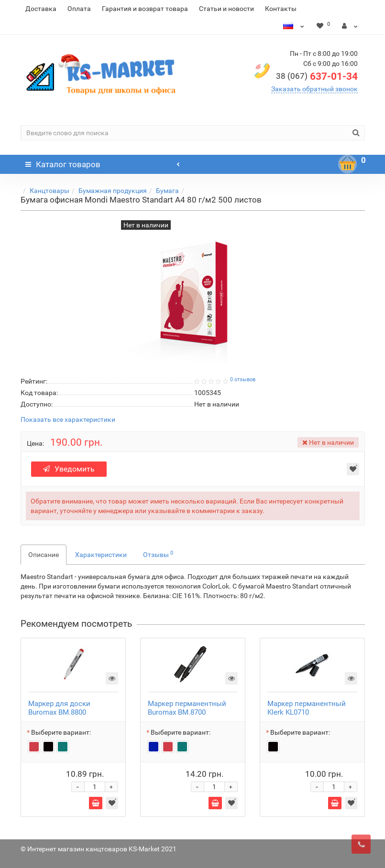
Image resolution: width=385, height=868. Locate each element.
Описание (44, 555)
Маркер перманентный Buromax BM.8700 (187, 708)
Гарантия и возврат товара (145, 9)
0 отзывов (243, 380)
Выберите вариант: (61, 732)
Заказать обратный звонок (314, 89)
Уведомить (69, 469)
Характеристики (101, 555)
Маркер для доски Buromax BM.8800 (59, 708)
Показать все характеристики (68, 420)
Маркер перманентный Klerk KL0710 (307, 708)
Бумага (167, 191)
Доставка (41, 9)
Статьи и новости (226, 9)
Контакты (281, 9)
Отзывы (158, 554)
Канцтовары (49, 191)
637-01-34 (317, 76)
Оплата (79, 9)
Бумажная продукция (113, 191)
